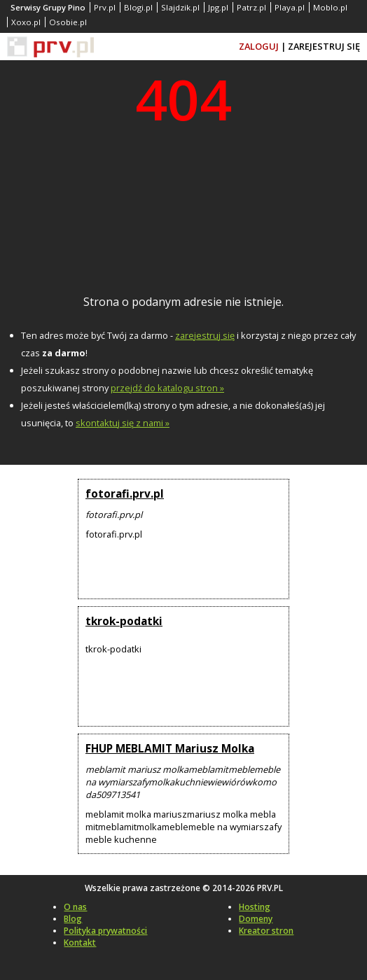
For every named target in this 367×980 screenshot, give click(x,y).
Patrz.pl (251, 7)
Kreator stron (266, 931)
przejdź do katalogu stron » (167, 388)
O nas (75, 907)
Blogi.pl (138, 7)
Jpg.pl (218, 7)
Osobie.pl (68, 22)
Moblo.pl (330, 7)
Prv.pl (105, 7)
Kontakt (80, 943)
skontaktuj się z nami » (123, 423)
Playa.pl (290, 7)
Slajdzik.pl (180, 7)
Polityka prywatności (105, 931)
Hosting (255, 907)
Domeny (256, 919)
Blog (73, 919)
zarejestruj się (205, 335)
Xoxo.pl (26, 22)
